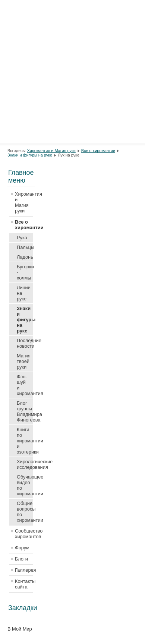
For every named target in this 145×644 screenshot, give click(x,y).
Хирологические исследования (25, 464)
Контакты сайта (24, 584)
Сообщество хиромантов (24, 534)
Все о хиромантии (98, 151)
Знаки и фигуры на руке (30, 155)
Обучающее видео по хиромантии (25, 485)
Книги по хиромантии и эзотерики (25, 441)
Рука (22, 238)
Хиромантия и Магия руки (51, 151)
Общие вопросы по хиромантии (25, 512)
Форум (22, 548)
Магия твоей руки (24, 361)
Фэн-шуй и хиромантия (25, 385)
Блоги (21, 559)
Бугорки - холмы (25, 272)
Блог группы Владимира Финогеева (25, 411)
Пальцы (25, 247)
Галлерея (24, 570)
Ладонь (25, 257)
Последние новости (25, 343)
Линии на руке (24, 293)
